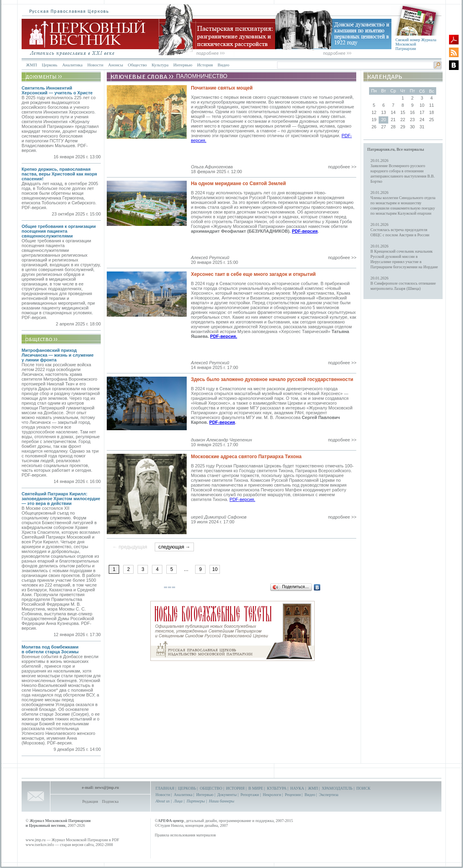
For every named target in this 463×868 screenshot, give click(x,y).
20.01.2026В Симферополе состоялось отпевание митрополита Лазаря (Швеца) (403, 283)
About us (163, 801)
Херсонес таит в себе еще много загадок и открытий (253, 274)
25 (431, 120)
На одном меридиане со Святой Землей (238, 184)
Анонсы (116, 65)
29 (403, 127)
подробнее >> (342, 167)
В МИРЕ (256, 788)
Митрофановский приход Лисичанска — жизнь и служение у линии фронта (58, 355)
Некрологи (272, 795)
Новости (95, 65)
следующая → (174, 547)
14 (393, 112)
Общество (137, 65)
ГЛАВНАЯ (165, 788)
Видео (223, 65)
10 (215, 569)
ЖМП (32, 65)
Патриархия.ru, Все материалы (396, 149)
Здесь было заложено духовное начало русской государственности (272, 379)
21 (393, 120)
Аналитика (72, 65)
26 (374, 127)
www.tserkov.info (40, 845)
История (205, 65)
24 (422, 120)
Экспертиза (329, 795)
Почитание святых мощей (222, 88)
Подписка (110, 801)
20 (383, 120)
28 (393, 127)
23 (412, 120)
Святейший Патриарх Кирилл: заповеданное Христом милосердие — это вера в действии (61, 499)
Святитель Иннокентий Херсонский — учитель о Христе (57, 90)
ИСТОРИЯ (235, 788)
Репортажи (249, 795)
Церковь (50, 65)
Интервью (183, 65)
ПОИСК (363, 788)
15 (403, 112)
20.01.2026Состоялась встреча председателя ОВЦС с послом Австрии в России (400, 230)
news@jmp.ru (107, 787)
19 (374, 120)
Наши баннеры (221, 801)
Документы (227, 795)
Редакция (90, 801)
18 (431, 112)
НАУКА (297, 788)
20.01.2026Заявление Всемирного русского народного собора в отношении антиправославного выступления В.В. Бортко (403, 171)
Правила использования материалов (185, 835)
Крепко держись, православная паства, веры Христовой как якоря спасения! (59, 174)
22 (403, 120)
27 (383, 127)
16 (412, 112)
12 (374, 112)
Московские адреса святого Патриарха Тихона (246, 457)
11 (431, 105)
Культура (160, 65)
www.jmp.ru (36, 840)
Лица (178, 801)
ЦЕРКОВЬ (187, 788)
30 (412, 127)
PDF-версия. (224, 336)
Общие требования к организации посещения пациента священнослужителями (59, 231)
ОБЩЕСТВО (211, 788)
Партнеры (196, 801)
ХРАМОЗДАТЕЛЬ (337, 788)
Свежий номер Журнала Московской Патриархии (416, 44)
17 (422, 112)
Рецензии (293, 795)
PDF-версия (305, 231)
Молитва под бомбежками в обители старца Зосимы (50, 649)
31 (422, 127)
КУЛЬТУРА (277, 788)
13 (383, 112)
